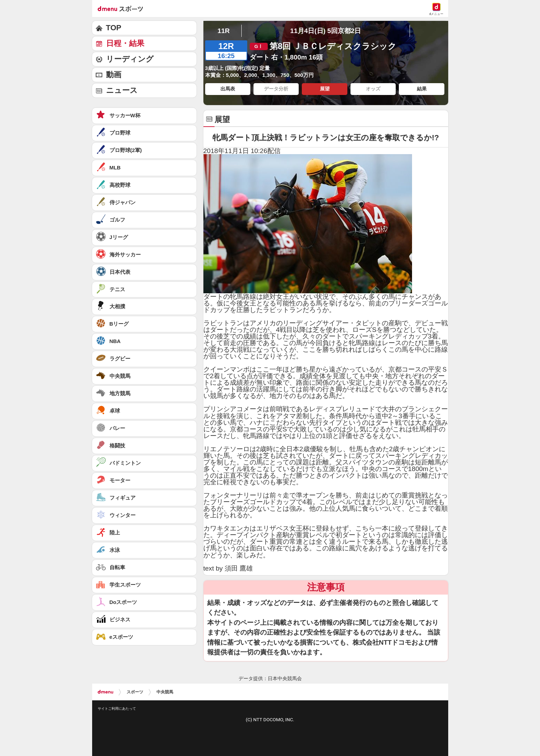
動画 (114, 75)
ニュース (122, 90)
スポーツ (135, 692)
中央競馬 (165, 692)
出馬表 (228, 89)
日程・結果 (125, 43)
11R (224, 31)
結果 (422, 89)
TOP (114, 28)
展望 (325, 89)
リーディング (130, 59)
